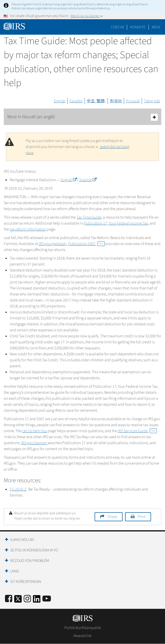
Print (142, 517)
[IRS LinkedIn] (37, 600)
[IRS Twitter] (18, 600)
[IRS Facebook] (9, 599)
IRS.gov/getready (53, 244)
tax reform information (28, 229)
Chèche (118, 27)
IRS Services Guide (137, 431)
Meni (156, 27)
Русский (133, 101)
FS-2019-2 (18, 489)
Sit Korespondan (26, 582)
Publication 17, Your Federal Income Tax (116, 223)
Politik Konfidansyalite (83, 628)
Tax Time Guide (89, 217)
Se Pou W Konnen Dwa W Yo (34, 550)
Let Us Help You (35, 431)
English (60, 101)
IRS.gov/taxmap (34, 443)
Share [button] (112, 517)
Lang (15, 571)
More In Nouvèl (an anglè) (82, 117)
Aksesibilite (82, 636)
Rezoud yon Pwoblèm (30, 561)
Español (76, 101)
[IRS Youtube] (47, 599)
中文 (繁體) (96, 101)
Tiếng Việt (152, 101)
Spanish (88, 180)
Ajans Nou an (22, 540)
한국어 (116, 101)
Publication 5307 (86, 244)
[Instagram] (27, 599)
